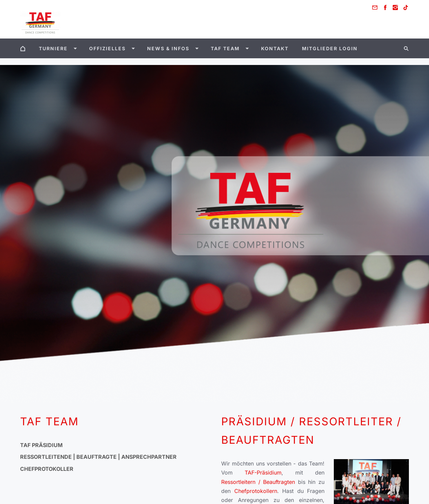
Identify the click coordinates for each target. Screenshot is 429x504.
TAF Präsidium (41, 445)
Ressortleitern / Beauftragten (260, 482)
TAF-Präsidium (263, 473)
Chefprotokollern (256, 491)
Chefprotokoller (47, 469)
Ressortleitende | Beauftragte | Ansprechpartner (98, 457)
